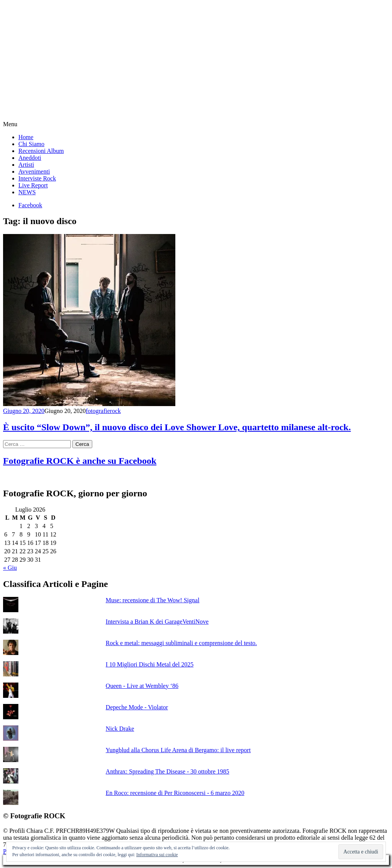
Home (26, 137)
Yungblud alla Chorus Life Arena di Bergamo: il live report (178, 750)
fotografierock (103, 411)
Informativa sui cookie (157, 855)
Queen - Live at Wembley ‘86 (142, 686)
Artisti (26, 165)
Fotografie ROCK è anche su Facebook (80, 461)
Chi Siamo (31, 144)
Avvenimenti (34, 171)
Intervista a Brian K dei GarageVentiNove (157, 622)
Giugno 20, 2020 (24, 411)
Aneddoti (30, 158)
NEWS (27, 192)
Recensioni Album (41, 151)
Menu (10, 124)
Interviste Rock (37, 178)
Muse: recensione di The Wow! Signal (153, 600)
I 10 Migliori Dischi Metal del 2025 (149, 664)
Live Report (33, 185)
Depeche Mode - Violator (137, 707)
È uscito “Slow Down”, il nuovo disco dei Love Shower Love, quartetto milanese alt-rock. (177, 427)
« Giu (10, 568)
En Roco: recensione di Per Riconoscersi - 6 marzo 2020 (175, 793)
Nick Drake (120, 729)
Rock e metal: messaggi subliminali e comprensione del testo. (181, 643)
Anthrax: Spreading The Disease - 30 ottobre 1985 (167, 771)
